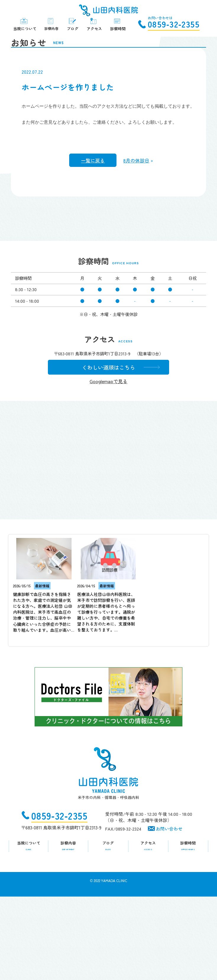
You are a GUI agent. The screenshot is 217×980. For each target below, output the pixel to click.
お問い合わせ (169, 912)
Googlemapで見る (104, 465)
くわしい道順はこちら (104, 450)
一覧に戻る (93, 235)
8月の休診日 (136, 235)
